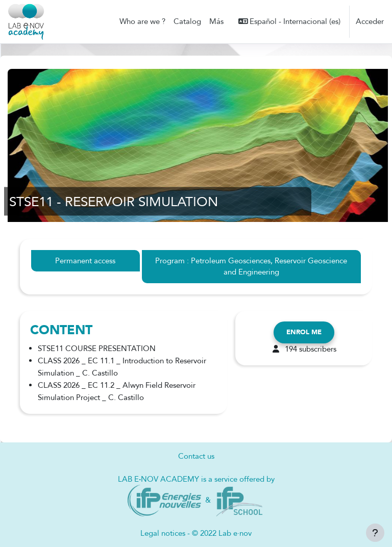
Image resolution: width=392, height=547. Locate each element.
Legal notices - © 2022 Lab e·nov (196, 533)
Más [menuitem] (216, 21)
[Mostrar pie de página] (375, 533)
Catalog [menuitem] (187, 21)
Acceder (370, 21)
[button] (290, 21)
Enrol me (304, 332)
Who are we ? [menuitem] (142, 21)
